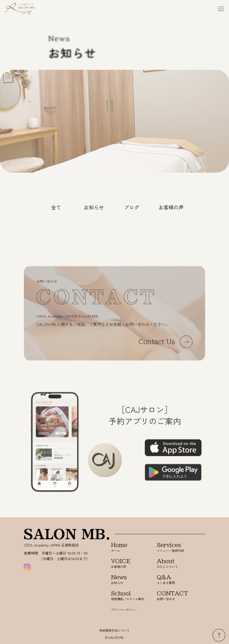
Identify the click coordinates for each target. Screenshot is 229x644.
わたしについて (173, 563)
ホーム (128, 547)
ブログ (132, 207)
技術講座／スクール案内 (128, 596)
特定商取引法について (114, 630)
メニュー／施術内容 (173, 547)
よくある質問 (173, 580)
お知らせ (94, 207)
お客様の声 (171, 207)
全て (56, 207)
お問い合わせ (173, 596)
